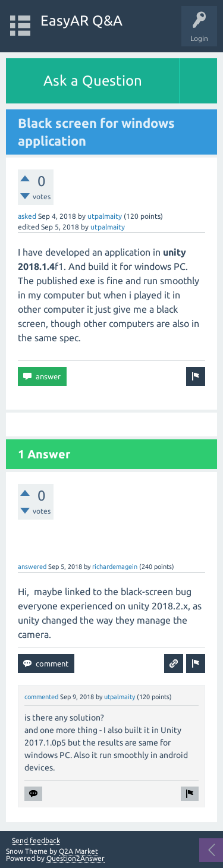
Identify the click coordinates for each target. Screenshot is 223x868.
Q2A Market (78, 851)
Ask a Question (93, 81)
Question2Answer (76, 858)
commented (41, 697)
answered (32, 567)
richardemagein (115, 567)
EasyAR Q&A (81, 21)
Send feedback (36, 841)
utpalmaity (105, 216)
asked (27, 216)
